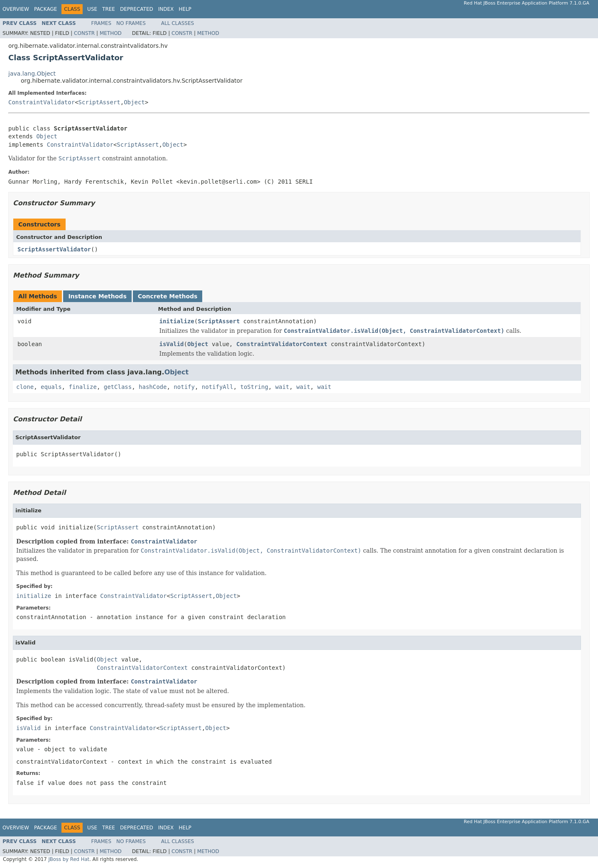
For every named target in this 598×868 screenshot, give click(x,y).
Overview (16, 9)
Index (166, 9)
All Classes (178, 23)
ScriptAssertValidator (54, 249)
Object (134, 102)
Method (111, 33)
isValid (172, 344)
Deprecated (137, 9)
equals (51, 387)
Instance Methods (97, 296)
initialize (177, 321)
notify (184, 387)
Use (92, 9)
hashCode (153, 387)
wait (282, 387)
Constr (84, 33)
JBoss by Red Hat (69, 859)
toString (254, 387)
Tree (109, 9)
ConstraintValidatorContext (282, 344)
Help (185, 9)
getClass (118, 387)
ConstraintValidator (42, 102)
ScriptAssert (99, 102)
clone (25, 387)
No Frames (131, 23)
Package (45, 9)
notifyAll (218, 387)
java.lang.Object (32, 74)
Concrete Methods (168, 296)
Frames (102, 23)
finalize (82, 387)
